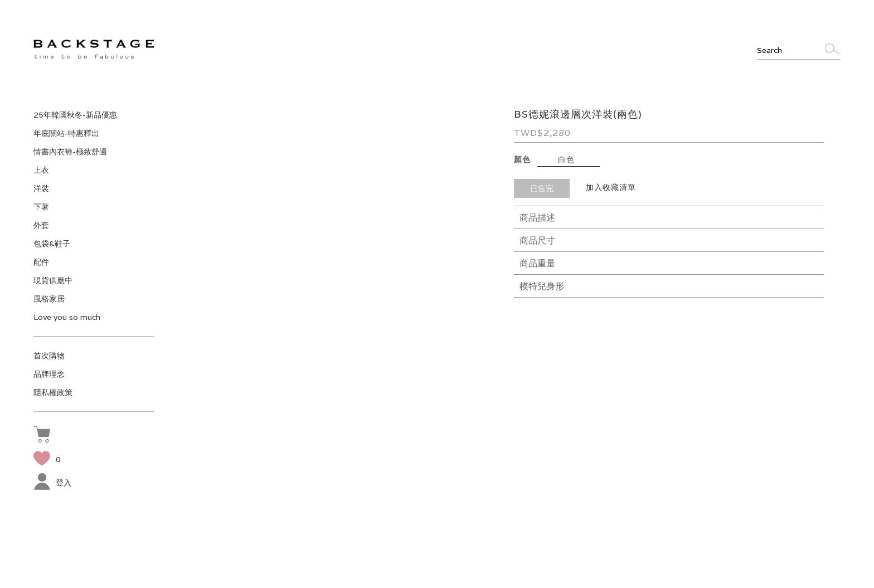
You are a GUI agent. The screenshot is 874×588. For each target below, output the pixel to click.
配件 (41, 262)
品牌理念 (49, 374)
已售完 (542, 188)
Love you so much (67, 317)
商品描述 (537, 218)
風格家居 (49, 299)
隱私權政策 (53, 392)
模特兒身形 (542, 286)
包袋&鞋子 (52, 244)
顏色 (522, 159)
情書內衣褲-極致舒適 (70, 152)
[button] (45, 436)
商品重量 (537, 263)
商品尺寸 (537, 240)
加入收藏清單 (611, 187)
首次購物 (49, 356)
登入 (52, 483)
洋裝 (41, 188)
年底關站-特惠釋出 (66, 133)
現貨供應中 (53, 280)
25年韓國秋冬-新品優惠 (75, 115)
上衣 (41, 170)
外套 (41, 225)
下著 (41, 207)
